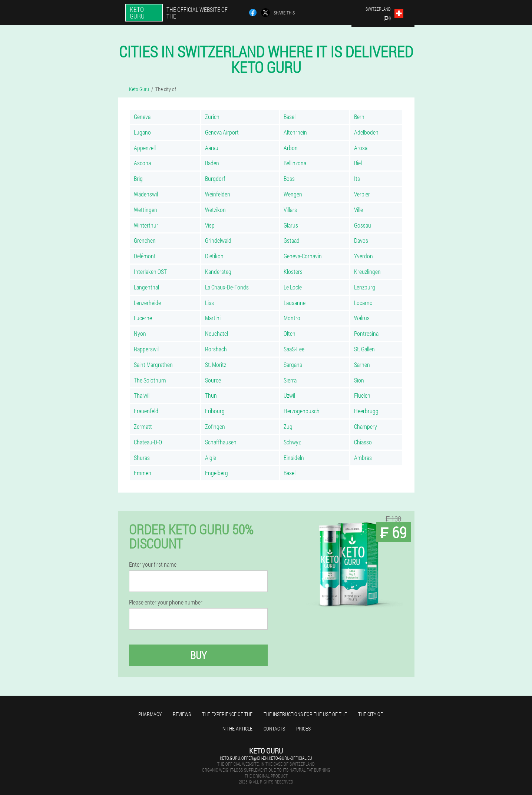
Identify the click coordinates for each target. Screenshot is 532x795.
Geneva (142, 117)
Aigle (211, 458)
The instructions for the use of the (305, 714)
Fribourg (215, 411)
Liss (209, 303)
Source (213, 380)
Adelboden (366, 132)
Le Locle (293, 287)
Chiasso (363, 442)
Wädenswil (146, 194)
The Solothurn (150, 380)
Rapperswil (146, 349)
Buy (198, 655)
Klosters (293, 271)
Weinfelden (218, 194)
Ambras (363, 458)
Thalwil (142, 395)
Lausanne (295, 303)
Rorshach (216, 349)
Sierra (290, 380)
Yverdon (364, 256)
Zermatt (143, 426)
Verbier (362, 194)
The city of (371, 714)
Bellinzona (295, 163)
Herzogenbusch (302, 411)
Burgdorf (215, 178)
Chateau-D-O (148, 442)
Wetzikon (215, 210)
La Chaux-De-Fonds (227, 287)
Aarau (212, 148)
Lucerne (143, 318)
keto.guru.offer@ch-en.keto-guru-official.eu (266, 758)
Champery (366, 426)
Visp (210, 225)
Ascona (142, 163)
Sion (359, 380)
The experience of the (227, 714)
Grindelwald (218, 240)
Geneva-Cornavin (303, 256)
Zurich (212, 117)
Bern (359, 117)
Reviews (182, 714)
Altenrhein (295, 132)
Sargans (293, 365)
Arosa (361, 148)
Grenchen (145, 240)
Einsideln (294, 458)
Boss (289, 178)
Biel (358, 163)
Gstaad (292, 240)
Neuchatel (217, 333)
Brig (138, 178)
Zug (288, 426)
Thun (211, 395)
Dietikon (214, 256)
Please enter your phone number (166, 602)
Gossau (363, 225)
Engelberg (217, 473)
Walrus (362, 318)
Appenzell (145, 148)
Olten (290, 333)
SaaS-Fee (294, 349)
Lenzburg (365, 287)
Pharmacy (150, 714)
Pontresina (366, 333)
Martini (213, 318)
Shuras (142, 458)
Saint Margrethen (153, 365)
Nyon (140, 333)
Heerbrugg (366, 411)
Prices (303, 728)
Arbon (291, 148)
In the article (237, 728)
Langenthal (146, 287)
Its (357, 178)
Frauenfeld (146, 411)
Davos (361, 240)
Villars (290, 210)
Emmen (143, 473)
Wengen (293, 194)
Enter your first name (153, 564)
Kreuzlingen (367, 271)
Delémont (145, 256)
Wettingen (146, 210)
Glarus (291, 225)
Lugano (142, 132)
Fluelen (362, 395)
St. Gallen (364, 349)
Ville (358, 210)
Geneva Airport (222, 132)
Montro (292, 318)
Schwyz (292, 442)
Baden (212, 163)
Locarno (363, 303)
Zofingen (215, 426)
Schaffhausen (221, 442)
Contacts (274, 728)
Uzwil (289, 395)
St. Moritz (216, 365)
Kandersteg (218, 271)
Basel (290, 117)
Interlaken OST (150, 271)
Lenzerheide (147, 303)
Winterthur (146, 225)
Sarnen (362, 365)
